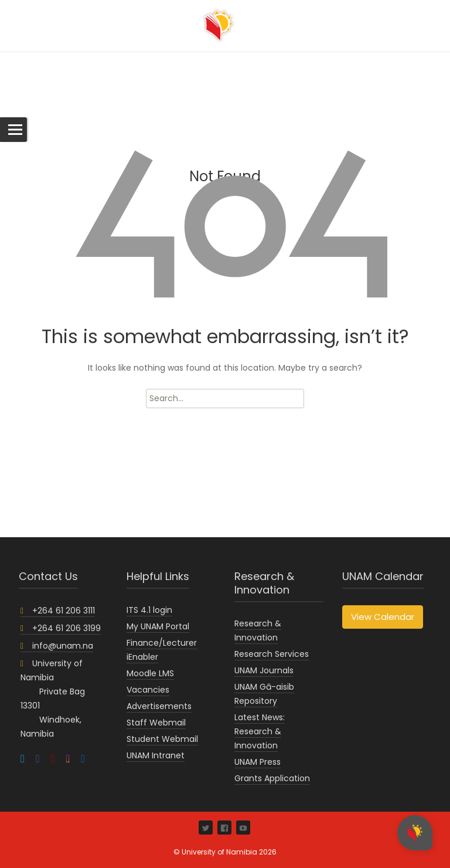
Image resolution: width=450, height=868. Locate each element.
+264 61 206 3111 (58, 611)
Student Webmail (162, 739)
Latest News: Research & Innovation (260, 731)
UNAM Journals (264, 670)
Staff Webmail (156, 723)
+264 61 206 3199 (61, 628)
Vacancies (148, 690)
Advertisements (159, 706)
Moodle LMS (150, 673)
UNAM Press (258, 762)
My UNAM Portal (158, 626)
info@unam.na (57, 646)
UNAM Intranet (156, 755)
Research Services (272, 654)
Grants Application (272, 778)
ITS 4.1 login (149, 610)
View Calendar (383, 617)
